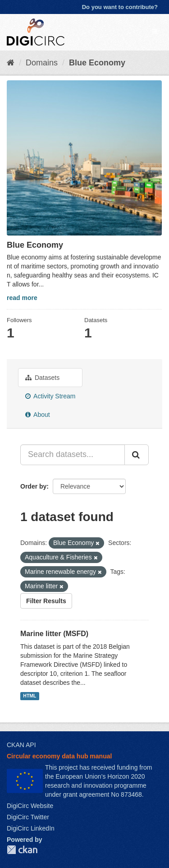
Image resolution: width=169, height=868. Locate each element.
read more (22, 298)
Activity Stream (50, 396)
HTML (30, 696)
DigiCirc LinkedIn (31, 828)
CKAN (22, 850)
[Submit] (137, 455)
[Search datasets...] (73, 455)
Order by (33, 486)
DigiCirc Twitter (28, 817)
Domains (42, 63)
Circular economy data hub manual (59, 756)
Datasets (42, 378)
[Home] (11, 63)
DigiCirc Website (30, 806)
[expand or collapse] (155, 31)
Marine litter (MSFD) (54, 634)
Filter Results (46, 601)
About (38, 415)
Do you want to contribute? (120, 7)
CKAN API (21, 745)
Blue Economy (97, 63)
